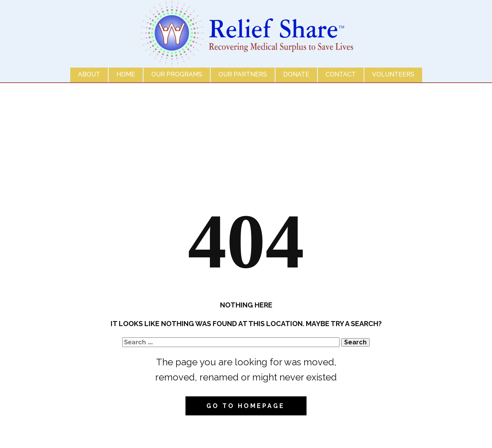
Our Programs (177, 74)
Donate (296, 74)
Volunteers (393, 74)
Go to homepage (246, 406)
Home (126, 74)
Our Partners (243, 74)
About (89, 74)
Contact (341, 74)
